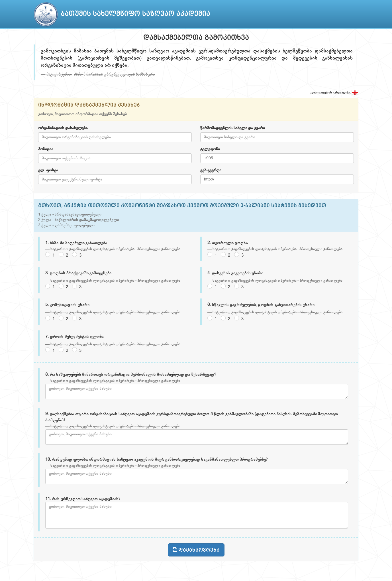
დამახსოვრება (196, 550)
